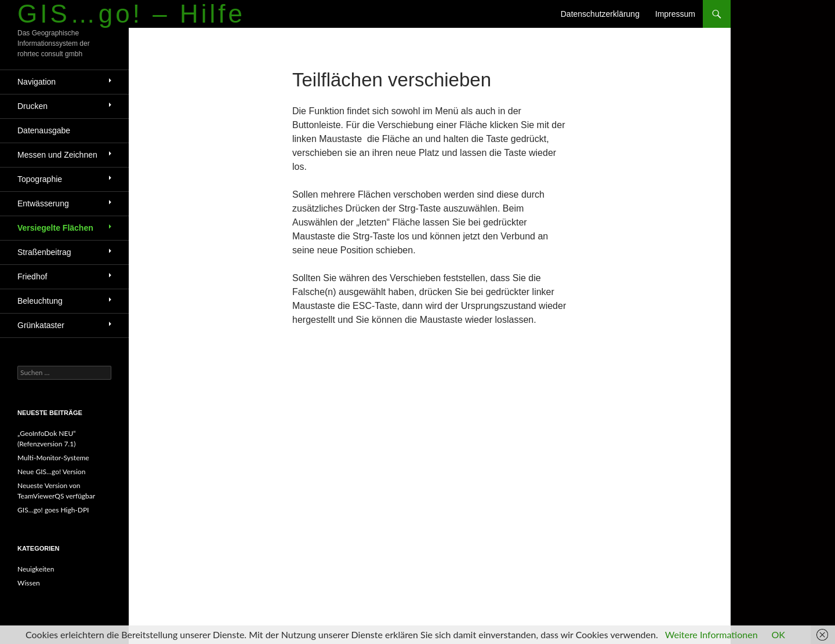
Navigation (37, 82)
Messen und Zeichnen (57, 155)
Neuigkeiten (36, 569)
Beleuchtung (40, 301)
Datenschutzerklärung (600, 14)
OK (778, 634)
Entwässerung (43, 203)
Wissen (29, 583)
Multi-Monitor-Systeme (53, 458)
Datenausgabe (44, 130)
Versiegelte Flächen (55, 228)
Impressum (675, 14)
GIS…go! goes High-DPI (53, 510)
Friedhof (32, 276)
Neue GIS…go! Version (51, 472)
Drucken (32, 106)
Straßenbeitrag (44, 252)
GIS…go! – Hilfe (131, 14)
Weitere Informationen (711, 634)
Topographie (40, 179)
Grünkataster (41, 325)
